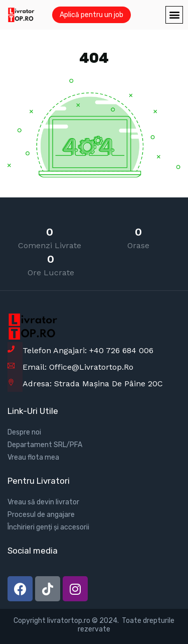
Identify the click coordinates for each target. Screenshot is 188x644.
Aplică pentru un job (91, 15)
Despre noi (24, 432)
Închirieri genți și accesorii (48, 527)
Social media (33, 551)
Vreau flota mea (33, 457)
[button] (174, 15)
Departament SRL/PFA (45, 445)
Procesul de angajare (41, 515)
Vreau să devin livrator (43, 502)
